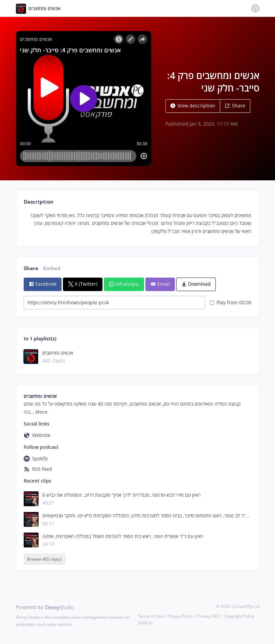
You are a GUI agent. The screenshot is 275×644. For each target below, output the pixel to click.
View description (193, 106)
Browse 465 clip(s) (44, 559)
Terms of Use (150, 616)
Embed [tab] (52, 268)
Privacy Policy (180, 616)
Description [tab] (39, 202)
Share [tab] (31, 268)
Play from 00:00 (231, 302)
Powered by (45, 607)
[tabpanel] (137, 223)
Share (235, 106)
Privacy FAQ (208, 616)
